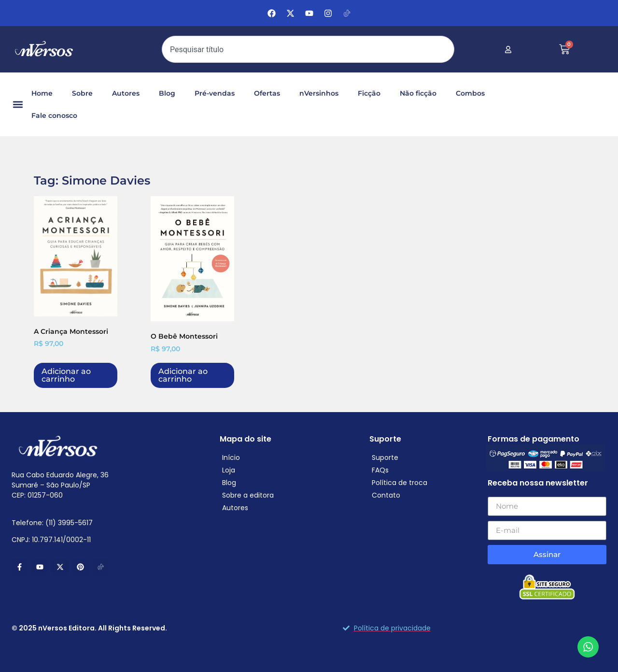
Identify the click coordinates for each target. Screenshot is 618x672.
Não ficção (418, 93)
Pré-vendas (215, 93)
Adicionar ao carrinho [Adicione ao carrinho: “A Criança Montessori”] (66, 375)
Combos (470, 93)
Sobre (82, 93)
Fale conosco (54, 115)
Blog (167, 93)
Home (42, 93)
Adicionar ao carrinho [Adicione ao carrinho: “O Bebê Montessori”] (183, 375)
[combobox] (308, 49)
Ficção (369, 93)
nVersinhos (319, 93)
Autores (126, 93)
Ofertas (267, 93)
